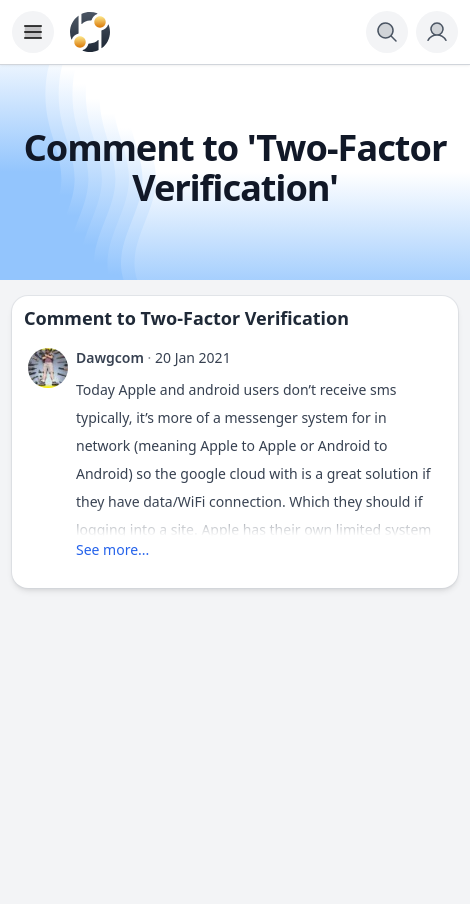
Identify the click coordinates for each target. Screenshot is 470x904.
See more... (112, 549)
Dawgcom (110, 357)
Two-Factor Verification (245, 318)
